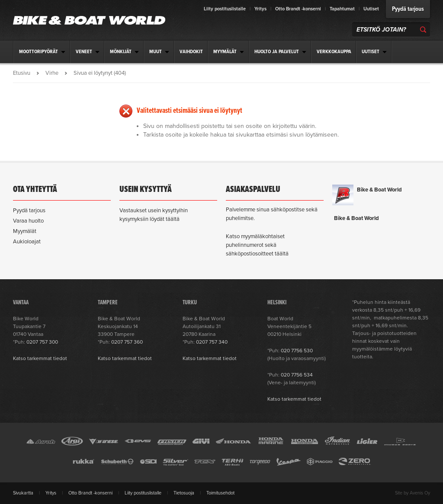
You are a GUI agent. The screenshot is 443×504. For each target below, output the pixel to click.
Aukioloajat (27, 242)
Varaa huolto (28, 221)
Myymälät (25, 231)
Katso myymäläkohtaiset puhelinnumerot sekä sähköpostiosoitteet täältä (257, 245)
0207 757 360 (127, 342)
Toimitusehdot (220, 493)
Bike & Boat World (379, 190)
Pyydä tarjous (408, 9)
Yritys (260, 9)
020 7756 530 (297, 351)
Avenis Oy (420, 493)
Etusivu (22, 73)
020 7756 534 (297, 375)
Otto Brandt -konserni (298, 9)
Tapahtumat (342, 9)
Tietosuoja (184, 493)
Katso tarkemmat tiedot (40, 358)
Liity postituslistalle (225, 9)
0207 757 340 (212, 342)
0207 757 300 (42, 342)
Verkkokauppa (334, 52)
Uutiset (371, 9)
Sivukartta (23, 493)
